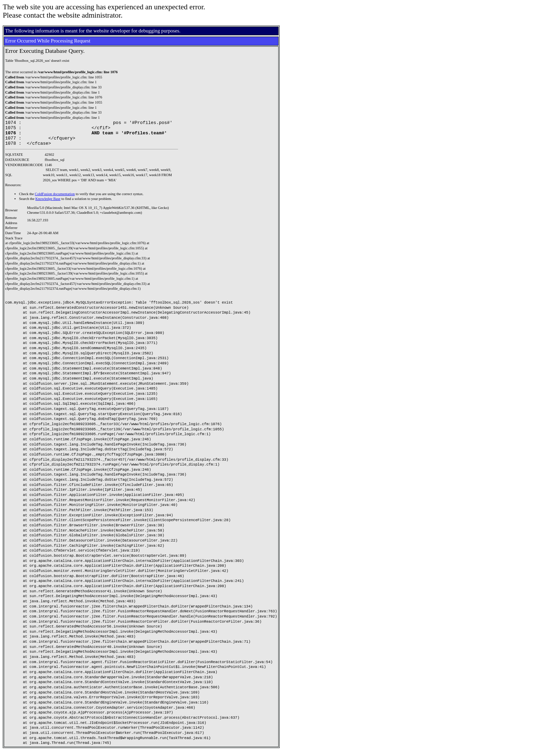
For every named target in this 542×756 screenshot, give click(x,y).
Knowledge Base (48, 204)
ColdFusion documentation (55, 199)
